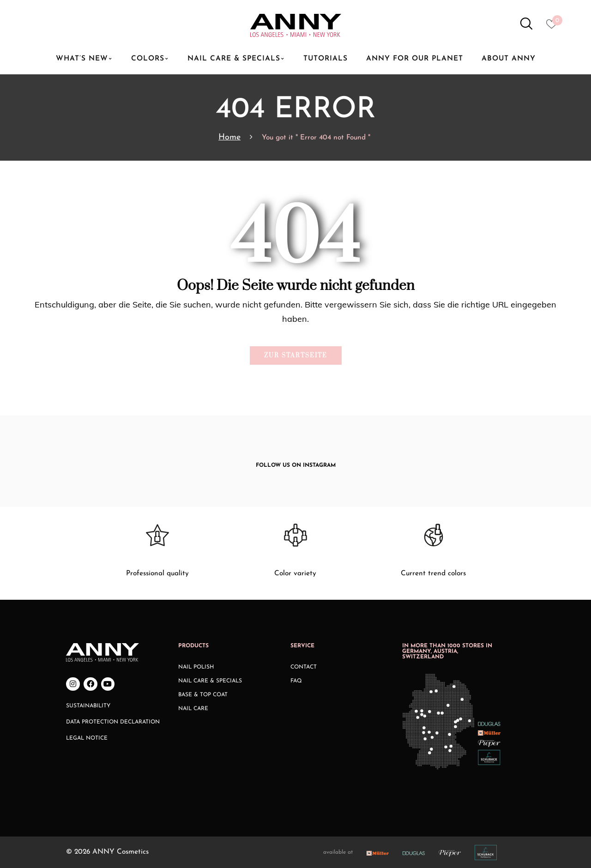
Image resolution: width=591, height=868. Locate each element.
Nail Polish (196, 667)
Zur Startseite (296, 356)
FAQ (296, 681)
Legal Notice (87, 738)
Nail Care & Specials (210, 681)
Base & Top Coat (203, 695)
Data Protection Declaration (113, 722)
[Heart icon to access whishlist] (554, 27)
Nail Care (193, 709)
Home (229, 137)
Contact (304, 667)
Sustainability (88, 706)
